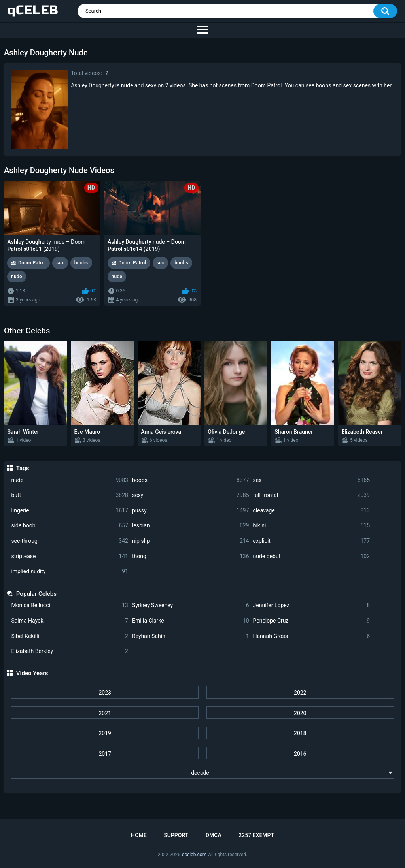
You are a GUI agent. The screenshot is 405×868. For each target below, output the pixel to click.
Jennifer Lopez (312, 605)
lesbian (191, 526)
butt (70, 495)
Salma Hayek (70, 621)
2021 (105, 713)
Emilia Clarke (191, 621)
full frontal (312, 495)
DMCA (214, 835)
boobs (191, 480)
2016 (300, 754)
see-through (70, 541)
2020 (300, 713)
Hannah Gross (312, 636)
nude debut (312, 556)
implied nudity (70, 571)
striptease (70, 556)
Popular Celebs (36, 594)
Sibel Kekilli (70, 636)
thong (191, 556)
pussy (191, 511)
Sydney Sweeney (191, 605)
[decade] (202, 772)
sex (312, 480)
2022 (300, 693)
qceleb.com (194, 855)
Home (139, 835)
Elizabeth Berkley (70, 651)
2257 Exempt (256, 835)
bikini (312, 526)
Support (176, 835)
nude (70, 480)
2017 (105, 754)
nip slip (191, 541)
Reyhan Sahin (191, 636)
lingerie (70, 511)
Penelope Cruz (312, 621)
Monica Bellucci (70, 605)
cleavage (312, 511)
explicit (312, 541)
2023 (105, 693)
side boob (70, 526)
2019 (105, 733)
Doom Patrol (267, 85)
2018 (300, 733)
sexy (191, 495)
